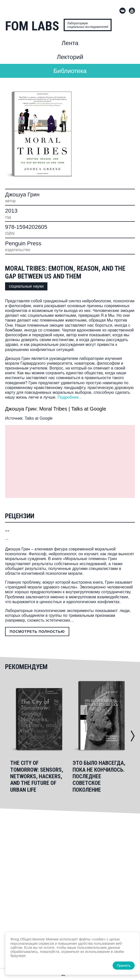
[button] (133, 736)
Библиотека (70, 71)
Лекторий (70, 57)
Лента (70, 43)
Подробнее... (70, 397)
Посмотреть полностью (37, 632)
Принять (124, 966)
